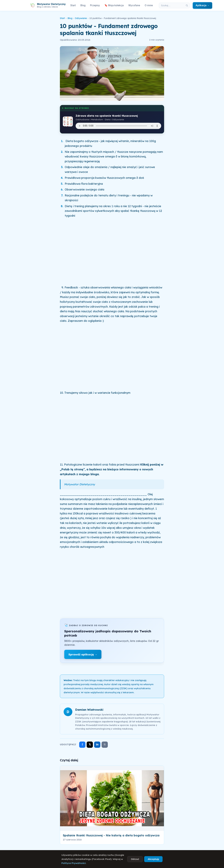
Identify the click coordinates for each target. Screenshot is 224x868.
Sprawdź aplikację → (83, 654)
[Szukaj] (187, 5)
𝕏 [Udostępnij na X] (90, 744)
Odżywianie (81, 18)
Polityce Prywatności (74, 863)
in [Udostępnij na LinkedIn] (97, 744)
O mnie (149, 5)
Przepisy (95, 5)
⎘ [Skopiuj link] (105, 744)
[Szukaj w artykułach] (171, 5)
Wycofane (134, 5)
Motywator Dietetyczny (79, 484)
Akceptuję (153, 859)
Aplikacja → (202, 5)
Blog (83, 5)
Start (73, 5)
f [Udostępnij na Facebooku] (82, 745)
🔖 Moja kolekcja (114, 5)
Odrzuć (135, 859)
